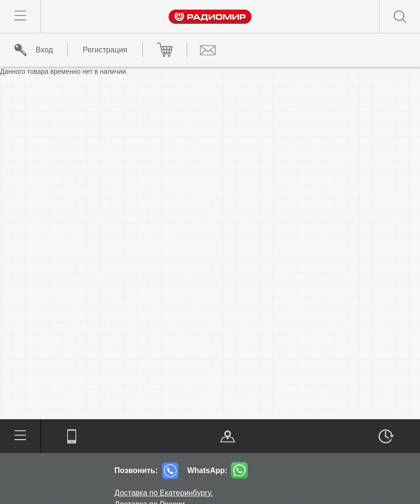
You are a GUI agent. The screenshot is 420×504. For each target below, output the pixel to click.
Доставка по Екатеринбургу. (164, 493)
